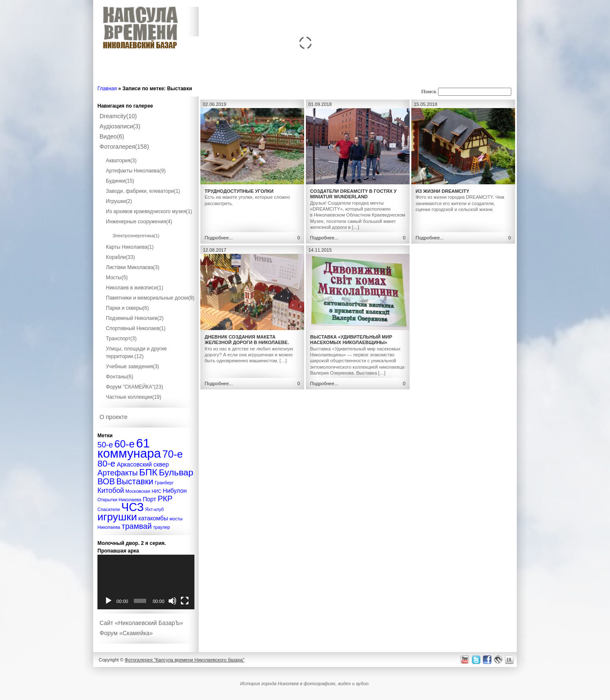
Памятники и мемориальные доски (150, 298)
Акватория (121, 161)
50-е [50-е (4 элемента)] (105, 445)
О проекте (114, 417)
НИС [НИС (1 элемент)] (157, 491)
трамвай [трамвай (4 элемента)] (137, 526)
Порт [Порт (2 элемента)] (150, 499)
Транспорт (121, 339)
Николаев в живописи (134, 288)
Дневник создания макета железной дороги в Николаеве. (247, 340)
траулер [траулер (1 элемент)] (161, 527)
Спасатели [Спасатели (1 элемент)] (109, 509)
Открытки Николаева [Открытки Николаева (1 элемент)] (119, 500)
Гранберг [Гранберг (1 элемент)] (164, 483)
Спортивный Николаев (136, 328)
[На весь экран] (185, 601)
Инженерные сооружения (139, 222)
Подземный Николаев (135, 318)
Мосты (117, 278)
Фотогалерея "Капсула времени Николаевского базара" (184, 660)
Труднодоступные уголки (239, 191)
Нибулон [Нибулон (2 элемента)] (175, 491)
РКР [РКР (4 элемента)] (165, 499)
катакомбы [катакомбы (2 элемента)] (153, 518)
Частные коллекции (134, 397)
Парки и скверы (127, 308)
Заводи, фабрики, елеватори (143, 191)
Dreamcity (118, 116)
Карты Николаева (130, 247)
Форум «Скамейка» (126, 633)
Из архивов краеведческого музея (149, 211)
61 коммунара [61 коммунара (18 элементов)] (129, 448)
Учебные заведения (133, 367)
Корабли (120, 257)
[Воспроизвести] (108, 601)
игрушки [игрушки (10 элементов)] (117, 517)
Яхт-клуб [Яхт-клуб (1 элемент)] (155, 509)
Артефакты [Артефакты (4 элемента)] (118, 473)
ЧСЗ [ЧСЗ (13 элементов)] (132, 507)
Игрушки (119, 201)
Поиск (429, 92)
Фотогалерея (124, 147)
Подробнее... (219, 238)
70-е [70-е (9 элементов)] (172, 454)
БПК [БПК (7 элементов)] (148, 472)
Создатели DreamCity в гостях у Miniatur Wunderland (353, 194)
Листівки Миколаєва (133, 267)
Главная (107, 89)
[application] (146, 582)
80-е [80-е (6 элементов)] (106, 463)
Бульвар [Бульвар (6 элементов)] (176, 472)
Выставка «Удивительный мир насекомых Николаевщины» (351, 340)
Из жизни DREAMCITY (442, 191)
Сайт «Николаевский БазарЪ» (141, 623)
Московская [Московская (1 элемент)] (138, 491)
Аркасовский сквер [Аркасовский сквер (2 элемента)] (143, 464)
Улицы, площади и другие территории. (136, 353)
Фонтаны (119, 377)
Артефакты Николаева (136, 171)
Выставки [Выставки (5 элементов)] (135, 481)
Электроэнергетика (136, 236)
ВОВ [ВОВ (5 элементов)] (106, 481)
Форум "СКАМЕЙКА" (134, 387)
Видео (112, 136)
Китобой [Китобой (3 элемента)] (111, 490)
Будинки (120, 181)
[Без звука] (172, 601)
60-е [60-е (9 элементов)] (125, 444)
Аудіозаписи (120, 126)
